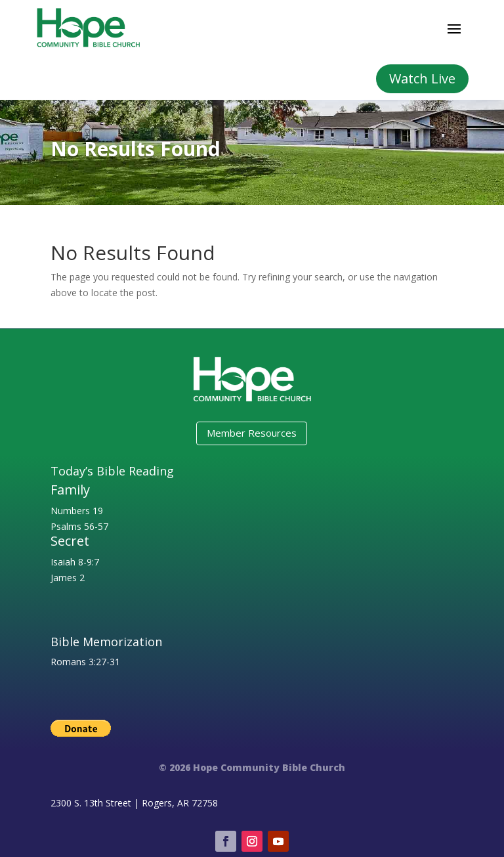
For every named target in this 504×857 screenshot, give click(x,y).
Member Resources (252, 433)
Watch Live (422, 78)
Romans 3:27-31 (85, 662)
